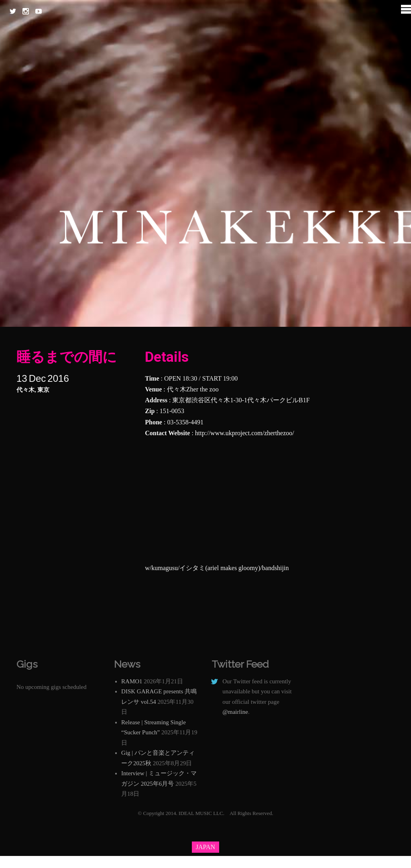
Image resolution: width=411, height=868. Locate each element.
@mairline (235, 712)
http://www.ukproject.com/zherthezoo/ (245, 433)
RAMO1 (132, 681)
